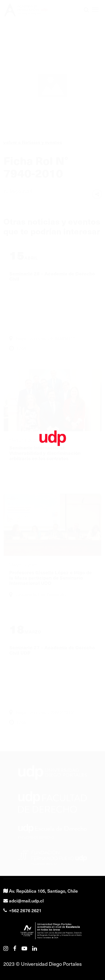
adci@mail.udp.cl (24, 900)
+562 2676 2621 (22, 910)
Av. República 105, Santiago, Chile (41, 891)
